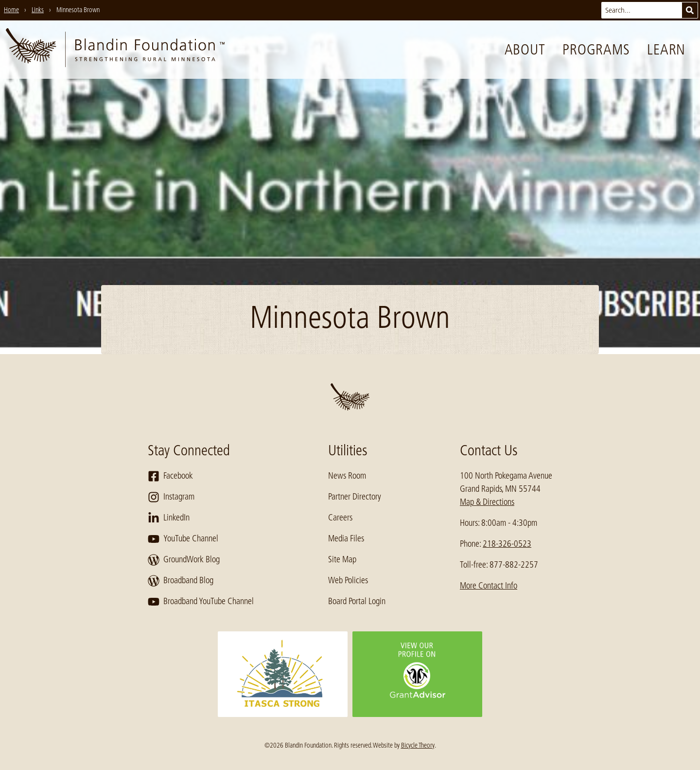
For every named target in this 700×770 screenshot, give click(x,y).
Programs (596, 50)
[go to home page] (115, 50)
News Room (347, 476)
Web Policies (348, 580)
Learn (666, 50)
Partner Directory (355, 497)
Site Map (342, 559)
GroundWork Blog (184, 560)
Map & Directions (487, 502)
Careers (340, 518)
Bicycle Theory (418, 745)
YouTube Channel (183, 539)
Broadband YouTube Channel (201, 602)
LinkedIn (169, 518)
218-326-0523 (507, 544)
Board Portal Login (357, 601)
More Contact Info (489, 586)
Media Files (346, 538)
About (525, 50)
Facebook (170, 476)
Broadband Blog (181, 581)
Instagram (171, 497)
